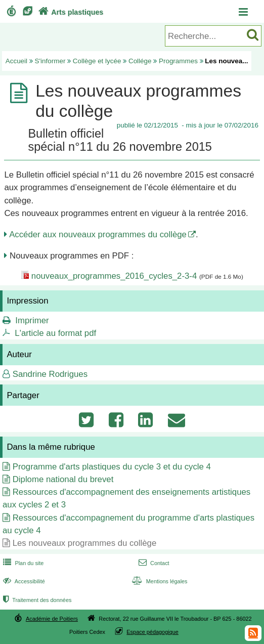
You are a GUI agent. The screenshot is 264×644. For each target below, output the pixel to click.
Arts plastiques (70, 12)
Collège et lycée (97, 61)
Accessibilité (23, 581)
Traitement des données (36, 600)
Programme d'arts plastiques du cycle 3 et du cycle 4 (112, 467)
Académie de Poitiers (52, 619)
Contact (153, 563)
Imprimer (32, 320)
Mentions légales (159, 581)
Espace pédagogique (152, 632)
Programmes (178, 61)
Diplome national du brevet (63, 479)
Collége (140, 61)
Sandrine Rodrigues (50, 374)
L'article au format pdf (55, 333)
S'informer (50, 61)
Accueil (16, 61)
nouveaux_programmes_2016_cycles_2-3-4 (114, 276)
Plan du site (22, 563)
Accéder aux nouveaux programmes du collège (98, 234)
